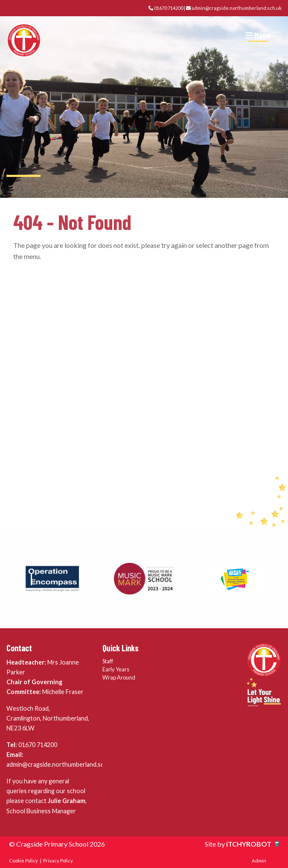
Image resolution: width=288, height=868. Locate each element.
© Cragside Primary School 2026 (57, 844)
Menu (258, 35)
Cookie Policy (23, 861)
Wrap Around (119, 677)
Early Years (116, 669)
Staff (108, 661)
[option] (52, 579)
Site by (215, 844)
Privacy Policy (58, 861)
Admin (259, 861)
